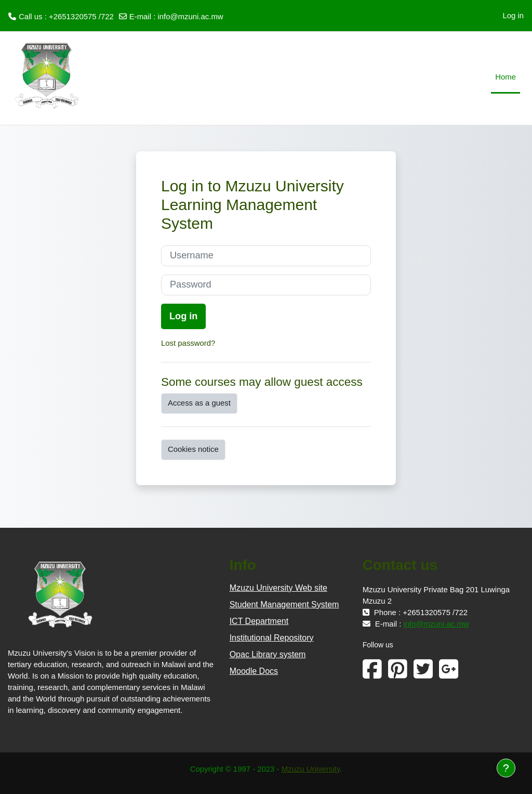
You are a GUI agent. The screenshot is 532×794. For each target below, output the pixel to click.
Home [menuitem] (506, 77)
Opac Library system (268, 654)
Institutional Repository (272, 638)
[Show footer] (506, 768)
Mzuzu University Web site (278, 588)
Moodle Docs (254, 671)
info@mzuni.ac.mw (190, 16)
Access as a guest (199, 403)
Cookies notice (193, 449)
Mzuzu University (311, 769)
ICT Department (259, 621)
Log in (513, 15)
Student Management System (284, 604)
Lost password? (188, 343)
